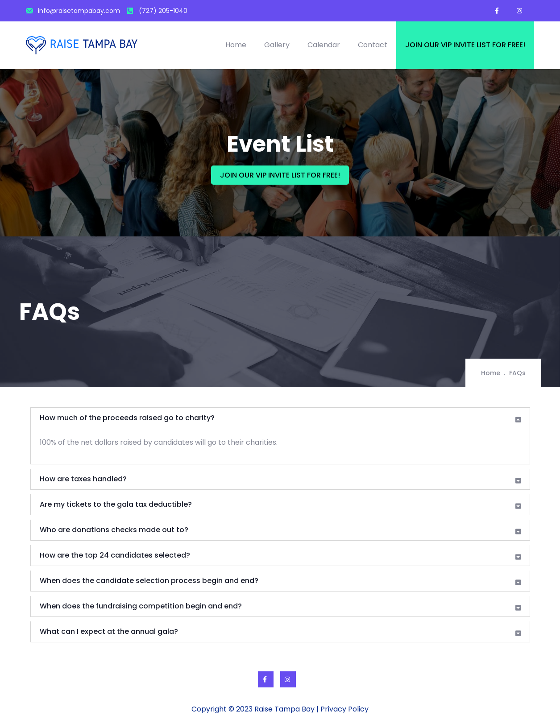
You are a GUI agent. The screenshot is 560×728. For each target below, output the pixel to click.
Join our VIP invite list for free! (465, 45)
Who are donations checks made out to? (114, 530)
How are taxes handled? (83, 479)
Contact (373, 45)
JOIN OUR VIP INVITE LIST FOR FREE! (280, 175)
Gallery (277, 45)
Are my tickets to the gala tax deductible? (116, 504)
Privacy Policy (344, 709)
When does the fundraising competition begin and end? (141, 606)
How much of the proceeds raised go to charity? (127, 418)
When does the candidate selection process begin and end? (149, 581)
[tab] (280, 418)
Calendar (324, 45)
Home (236, 45)
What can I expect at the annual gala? (109, 631)
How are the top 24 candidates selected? (115, 555)
